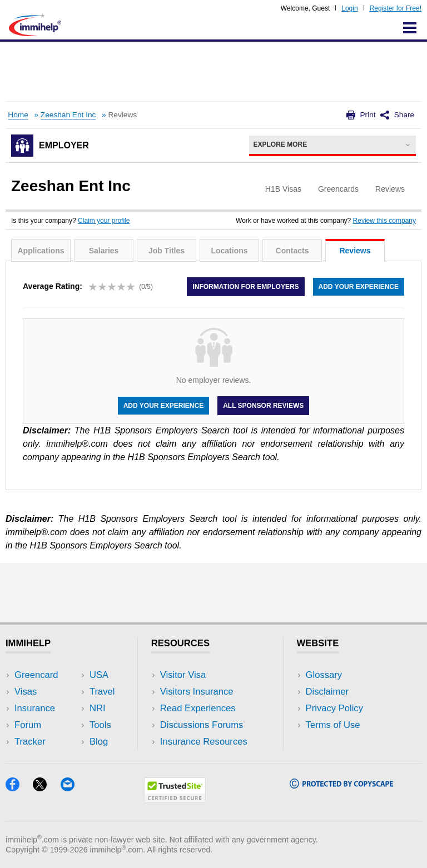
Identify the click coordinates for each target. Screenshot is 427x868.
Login (349, 8)
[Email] (73, 788)
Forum (28, 725)
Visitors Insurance (197, 692)
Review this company (384, 221)
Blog (99, 742)
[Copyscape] (341, 785)
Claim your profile (104, 221)
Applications (41, 251)
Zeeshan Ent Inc (68, 115)
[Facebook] (19, 788)
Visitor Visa (183, 675)
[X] (46, 788)
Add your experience (359, 287)
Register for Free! (396, 8)
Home (18, 115)
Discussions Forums (202, 725)
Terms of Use (333, 725)
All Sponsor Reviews (263, 406)
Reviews (355, 251)
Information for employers (245, 287)
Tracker (30, 742)
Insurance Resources (204, 742)
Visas (26, 692)
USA (99, 675)
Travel (102, 692)
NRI (98, 708)
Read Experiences (198, 708)
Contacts (292, 251)
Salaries (104, 251)
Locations (229, 251)
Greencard (36, 675)
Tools (100, 725)
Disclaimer (327, 692)
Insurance (35, 708)
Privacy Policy (334, 708)
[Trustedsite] (175, 799)
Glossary (324, 675)
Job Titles (167, 251)
